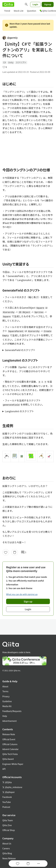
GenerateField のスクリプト (20, 350)
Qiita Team (8, 820)
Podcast (6, 807)
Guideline (7, 701)
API (4, 769)
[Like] (6, 552)
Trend (7, 11)
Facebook (7, 797)
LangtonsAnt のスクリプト (19, 411)
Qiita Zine (7, 825)
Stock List (18, 11)
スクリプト (21, 62)
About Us (7, 843)
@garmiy (10, 38)
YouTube (7, 802)
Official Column (10, 744)
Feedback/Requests (12, 711)
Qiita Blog (7, 853)
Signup (48, 4)
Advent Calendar (10, 749)
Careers (6, 848)
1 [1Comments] (24, 552)
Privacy (6, 696)
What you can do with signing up (22, 594)
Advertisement (10, 721)
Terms (5, 691)
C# (5, 62)
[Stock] (15, 552)
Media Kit (7, 706)
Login (35, 4)
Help (5, 716)
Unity (11, 62)
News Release (9, 858)
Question (32, 11)
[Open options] (39, 864)
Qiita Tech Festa (10, 754)
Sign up (28, 601)
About (5, 686)
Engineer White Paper (13, 764)
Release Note (9, 734)
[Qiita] (8, 4)
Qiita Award (8, 759)
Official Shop (9, 830)
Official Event (9, 739)
